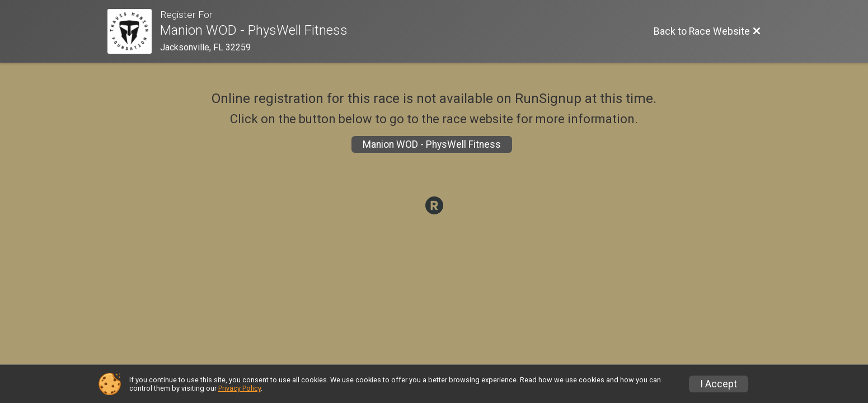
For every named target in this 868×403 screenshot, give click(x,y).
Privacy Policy (240, 388)
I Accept (719, 384)
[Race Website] (134, 31)
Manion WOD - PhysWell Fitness (432, 144)
